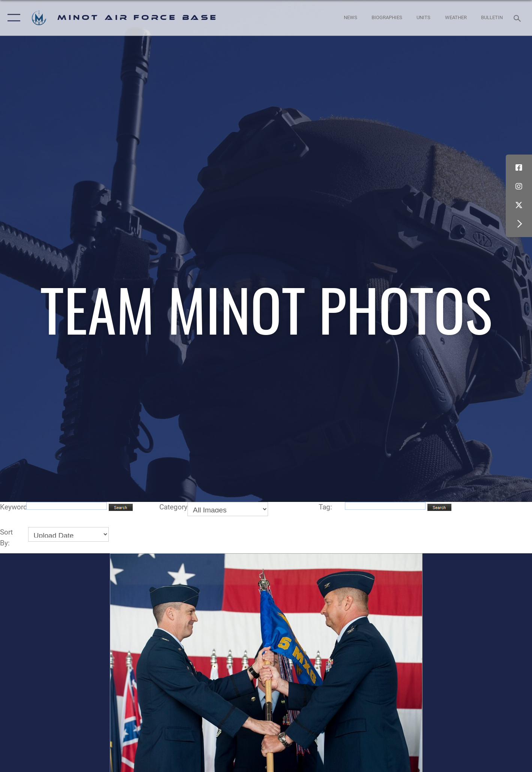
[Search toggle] (518, 18)
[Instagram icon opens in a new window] (519, 186)
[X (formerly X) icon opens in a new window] (519, 205)
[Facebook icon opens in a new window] (519, 168)
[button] (12, 18)
